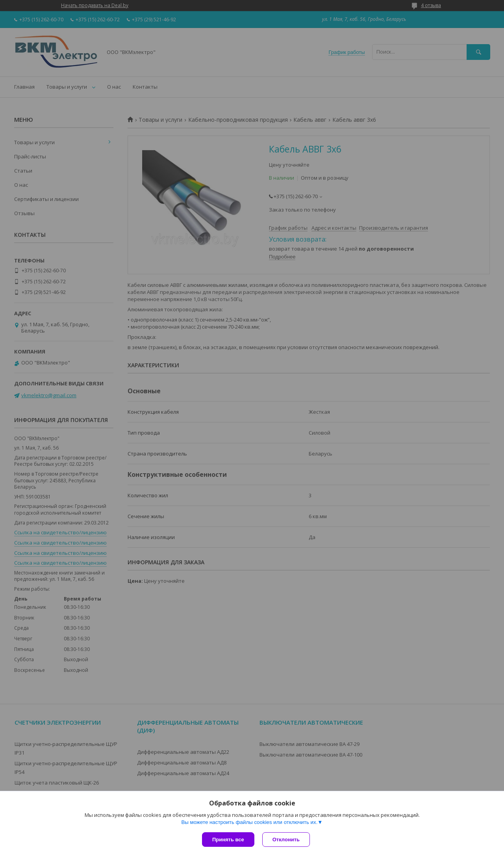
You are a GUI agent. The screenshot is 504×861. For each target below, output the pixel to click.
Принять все (228, 840)
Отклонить (286, 840)
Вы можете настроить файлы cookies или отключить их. (249, 822)
